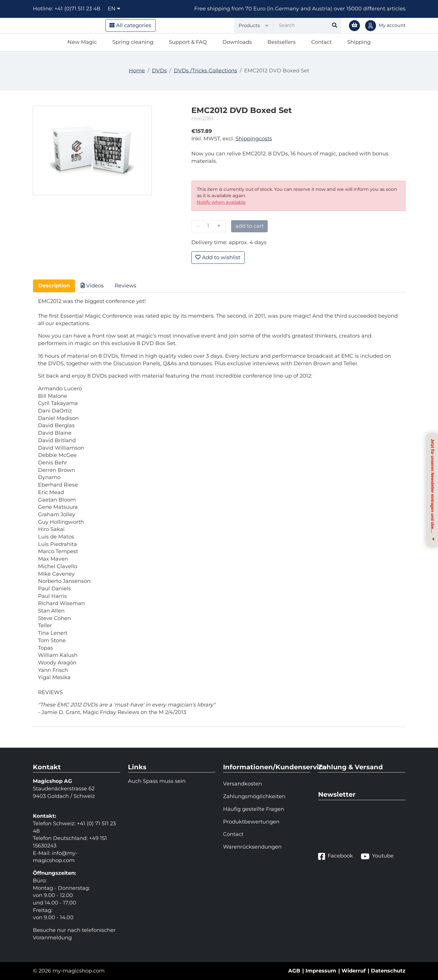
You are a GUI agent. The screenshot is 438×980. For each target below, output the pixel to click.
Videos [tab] (92, 286)
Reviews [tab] (125, 286)
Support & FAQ (188, 42)
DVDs (159, 71)
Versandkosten (242, 784)
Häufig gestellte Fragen (254, 809)
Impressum (321, 971)
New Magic (82, 42)
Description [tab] (54, 286)
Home (137, 71)
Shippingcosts (254, 139)
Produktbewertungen (251, 822)
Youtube (377, 856)
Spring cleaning (133, 42)
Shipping (359, 42)
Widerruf (354, 971)
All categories (130, 25)
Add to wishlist (218, 257)
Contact (321, 42)
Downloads (237, 42)
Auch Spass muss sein (157, 781)
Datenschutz (388, 971)
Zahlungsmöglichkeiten (254, 796)
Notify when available (221, 202)
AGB (294, 971)
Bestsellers (282, 42)
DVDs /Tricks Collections (205, 71)
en (114, 9)
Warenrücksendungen (252, 847)
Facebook (336, 856)
